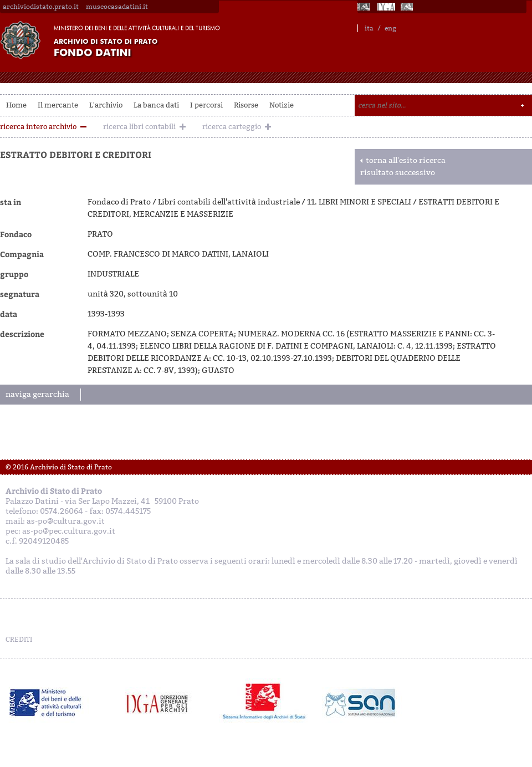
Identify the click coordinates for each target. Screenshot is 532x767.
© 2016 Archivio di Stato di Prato (59, 467)
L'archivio (106, 105)
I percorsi (206, 105)
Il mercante (58, 105)
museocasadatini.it (117, 7)
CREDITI (19, 640)
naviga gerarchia (37, 394)
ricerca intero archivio (38, 127)
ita (369, 28)
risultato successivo (398, 173)
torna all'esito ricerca (406, 160)
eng (390, 28)
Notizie (282, 105)
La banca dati (156, 105)
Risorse (246, 105)
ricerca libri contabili (139, 127)
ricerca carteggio (232, 127)
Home (16, 105)
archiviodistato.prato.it (41, 7)
